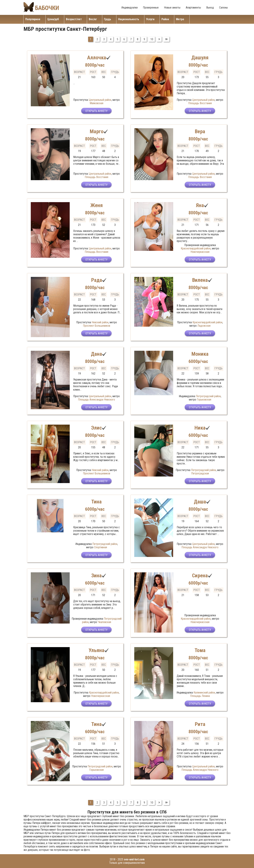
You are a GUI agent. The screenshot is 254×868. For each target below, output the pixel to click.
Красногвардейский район (196, 248)
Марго (97, 131)
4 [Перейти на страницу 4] (111, 39)
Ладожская (204, 326)
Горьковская (204, 400)
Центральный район (100, 100)
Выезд (210, 8)
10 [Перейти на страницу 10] (152, 39)
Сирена (200, 575)
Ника (200, 428)
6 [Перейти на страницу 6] (124, 39)
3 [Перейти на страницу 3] (104, 39)
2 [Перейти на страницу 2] (97, 39)
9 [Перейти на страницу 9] (144, 39)
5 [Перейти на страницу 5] (117, 39)
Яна (200, 205)
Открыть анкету (96, 111)
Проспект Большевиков (97, 326)
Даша (200, 502)
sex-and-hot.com (134, 859)
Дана (97, 354)
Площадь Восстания (200, 103)
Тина (97, 502)
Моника (200, 354)
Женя (96, 205)
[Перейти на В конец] (166, 39)
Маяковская (96, 103)
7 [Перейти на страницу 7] (131, 39)
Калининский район (204, 693)
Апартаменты (193, 8)
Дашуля (200, 57)
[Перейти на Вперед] (159, 39)
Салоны (223, 8)
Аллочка (96, 57)
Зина (96, 575)
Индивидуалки (129, 8)
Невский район (100, 322)
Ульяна (96, 650)
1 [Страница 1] (91, 39)
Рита (200, 724)
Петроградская (200, 473)
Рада (96, 280)
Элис (96, 428)
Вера (200, 131)
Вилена (200, 280)
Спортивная (101, 547)
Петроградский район (208, 396)
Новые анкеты (172, 8)
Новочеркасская (200, 252)
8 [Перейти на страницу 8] (138, 39)
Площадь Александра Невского (96, 400)
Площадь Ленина (200, 696)
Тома (200, 650)
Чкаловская (104, 622)
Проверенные (151, 8)
